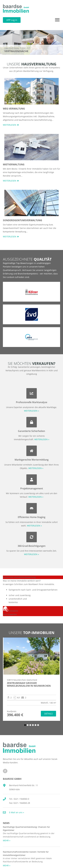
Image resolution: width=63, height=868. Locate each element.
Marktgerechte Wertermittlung (32, 460)
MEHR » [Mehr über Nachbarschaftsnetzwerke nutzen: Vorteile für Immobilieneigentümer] (7, 865)
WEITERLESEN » (32, 411)
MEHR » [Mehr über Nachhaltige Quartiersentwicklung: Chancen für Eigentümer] (7, 840)
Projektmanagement (32, 488)
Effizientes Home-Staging (32, 517)
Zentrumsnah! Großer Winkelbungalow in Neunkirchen (29, 684)
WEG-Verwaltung (14, 109)
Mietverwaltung (14, 164)
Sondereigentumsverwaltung (23, 220)
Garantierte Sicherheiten (32, 431)
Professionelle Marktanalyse (32, 402)
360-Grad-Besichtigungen (32, 546)
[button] (57, 20)
